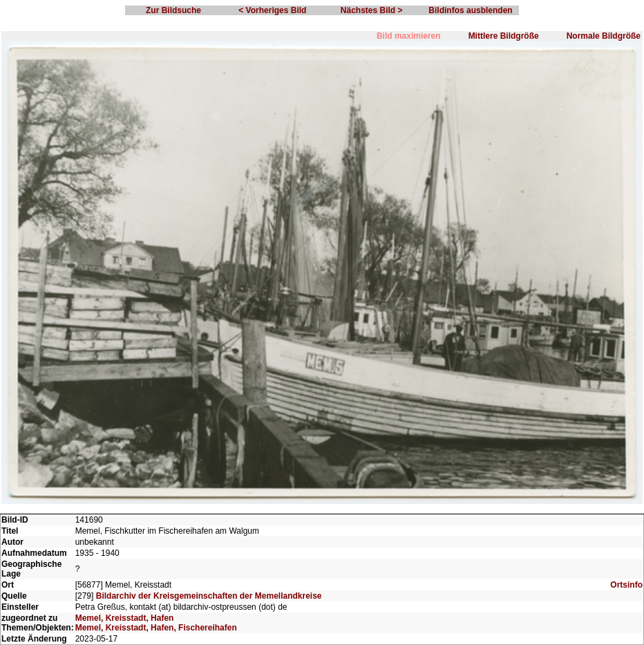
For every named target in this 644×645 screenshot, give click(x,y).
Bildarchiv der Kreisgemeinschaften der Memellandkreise (209, 596)
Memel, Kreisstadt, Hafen (125, 618)
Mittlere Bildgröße (504, 36)
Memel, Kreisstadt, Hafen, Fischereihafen (156, 628)
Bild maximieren (409, 36)
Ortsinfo (626, 585)
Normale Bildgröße (604, 36)
